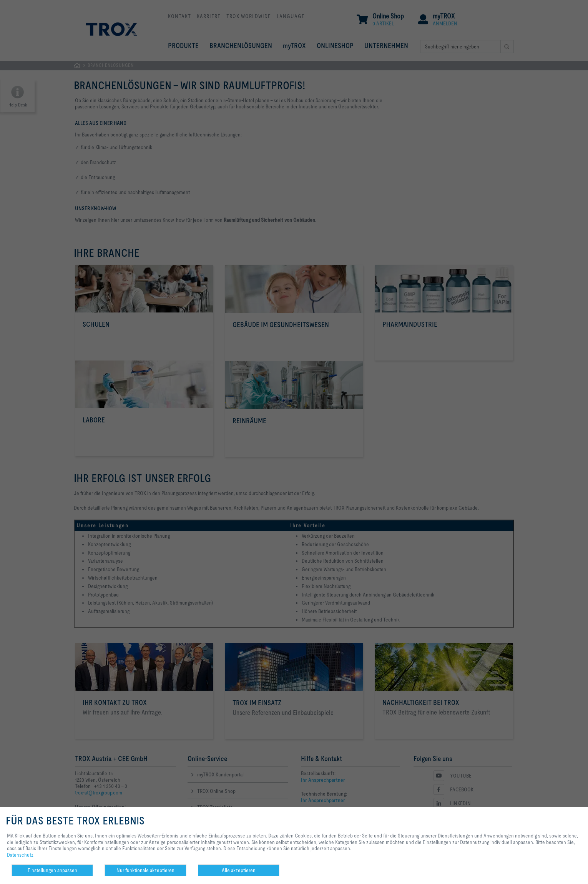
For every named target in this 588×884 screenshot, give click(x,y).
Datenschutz (20, 855)
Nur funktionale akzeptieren (145, 870)
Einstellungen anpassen (52, 870)
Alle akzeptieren (239, 870)
